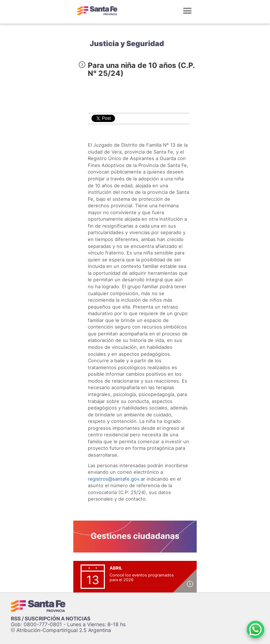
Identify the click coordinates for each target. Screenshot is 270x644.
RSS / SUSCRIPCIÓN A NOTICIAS (51, 618)
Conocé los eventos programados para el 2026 (142, 577)
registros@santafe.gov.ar (116, 479)
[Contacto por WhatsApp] (255, 629)
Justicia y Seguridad (127, 44)
